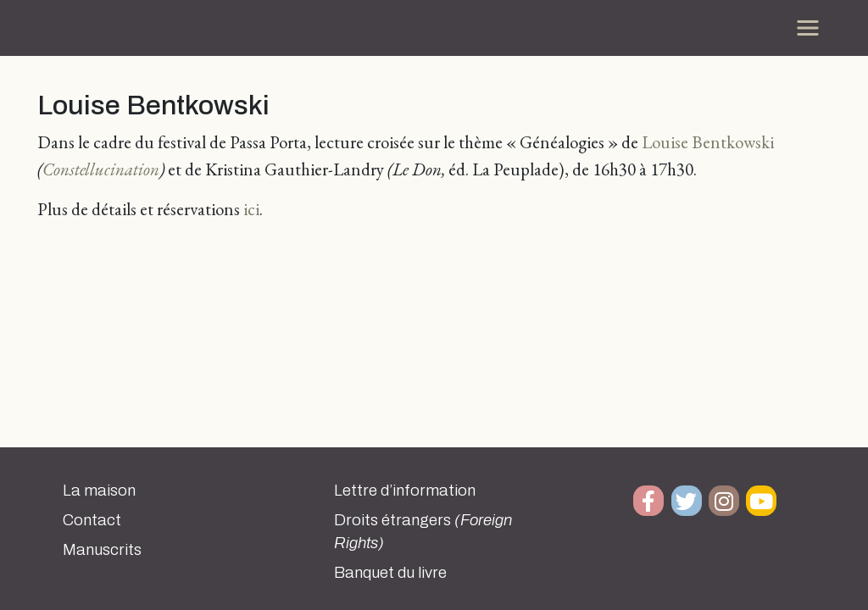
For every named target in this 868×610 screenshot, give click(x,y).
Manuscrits (102, 550)
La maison (99, 491)
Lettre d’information (405, 491)
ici (251, 209)
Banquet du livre (390, 573)
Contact (92, 520)
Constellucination (101, 169)
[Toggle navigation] (808, 28)
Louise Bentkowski (708, 142)
